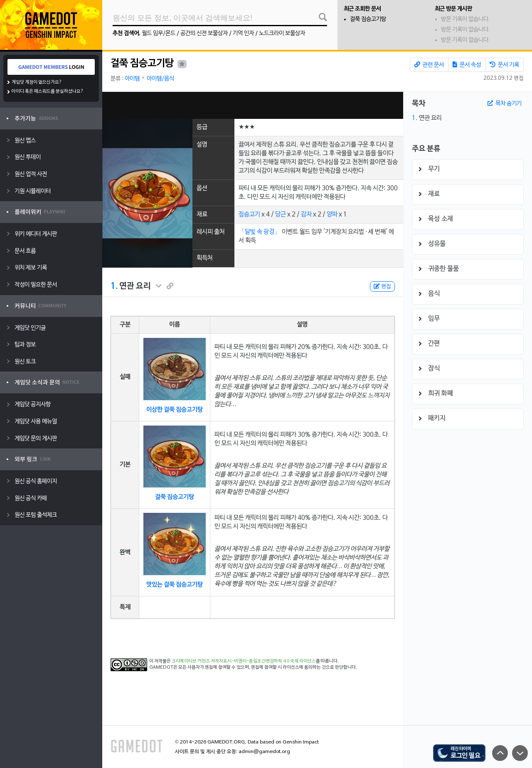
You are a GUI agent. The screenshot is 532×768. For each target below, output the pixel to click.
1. (114, 286)
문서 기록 (504, 65)
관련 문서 (429, 65)
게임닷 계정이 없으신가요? (37, 82)
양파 (332, 214)
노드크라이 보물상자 (282, 33)
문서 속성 (467, 65)
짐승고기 (249, 214)
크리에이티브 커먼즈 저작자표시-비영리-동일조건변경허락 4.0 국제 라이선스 (244, 661)
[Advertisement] (253, 105)
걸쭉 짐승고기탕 (368, 19)
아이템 (132, 79)
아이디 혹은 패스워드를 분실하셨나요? (48, 91)
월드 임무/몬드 (159, 33)
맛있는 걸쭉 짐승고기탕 (175, 585)
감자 (306, 214)
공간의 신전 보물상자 (204, 33)
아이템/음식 (160, 79)
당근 (281, 214)
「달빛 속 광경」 (260, 232)
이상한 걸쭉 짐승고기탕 (175, 410)
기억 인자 (243, 33)
